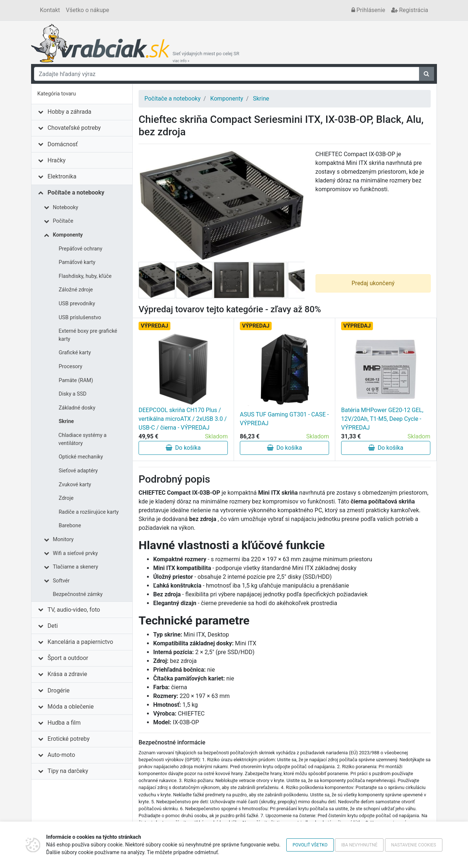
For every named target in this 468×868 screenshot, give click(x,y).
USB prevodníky (77, 304)
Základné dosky (77, 408)
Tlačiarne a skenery (76, 567)
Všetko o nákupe (87, 10)
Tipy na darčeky (68, 771)
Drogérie (58, 690)
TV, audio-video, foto (74, 610)
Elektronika (62, 176)
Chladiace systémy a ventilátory (83, 439)
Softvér (61, 581)
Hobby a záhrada (69, 112)
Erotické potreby (69, 739)
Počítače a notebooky (76, 193)
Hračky (56, 160)
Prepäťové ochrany (81, 249)
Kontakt (50, 10)
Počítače (63, 221)
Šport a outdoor (68, 658)
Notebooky (66, 207)
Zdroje (66, 498)
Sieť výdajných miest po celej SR (206, 57)
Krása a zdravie (67, 674)
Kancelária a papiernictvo (80, 642)
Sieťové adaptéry (78, 471)
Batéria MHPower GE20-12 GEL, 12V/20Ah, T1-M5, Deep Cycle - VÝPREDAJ (382, 419)
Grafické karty (75, 353)
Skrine (66, 421)
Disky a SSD (73, 394)
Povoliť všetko (310, 845)
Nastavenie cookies (414, 845)
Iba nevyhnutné (359, 845)
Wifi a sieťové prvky (76, 553)
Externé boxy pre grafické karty (88, 335)
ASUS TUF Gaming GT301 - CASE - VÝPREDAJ (284, 419)
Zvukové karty (75, 485)
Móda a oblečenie (71, 707)
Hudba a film (64, 723)
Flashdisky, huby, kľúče (85, 276)
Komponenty (68, 235)
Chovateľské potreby (74, 128)
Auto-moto (61, 755)
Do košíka (183, 448)
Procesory (71, 367)
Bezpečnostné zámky (78, 594)
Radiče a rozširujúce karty (89, 512)
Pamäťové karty (77, 262)
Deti (53, 626)
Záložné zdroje (76, 290)
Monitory (63, 539)
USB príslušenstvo (80, 318)
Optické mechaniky (81, 457)
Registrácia (410, 10)
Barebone (70, 526)
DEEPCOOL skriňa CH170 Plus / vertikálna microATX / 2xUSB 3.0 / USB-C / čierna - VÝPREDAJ (183, 419)
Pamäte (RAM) (76, 380)
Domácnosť (63, 144)
